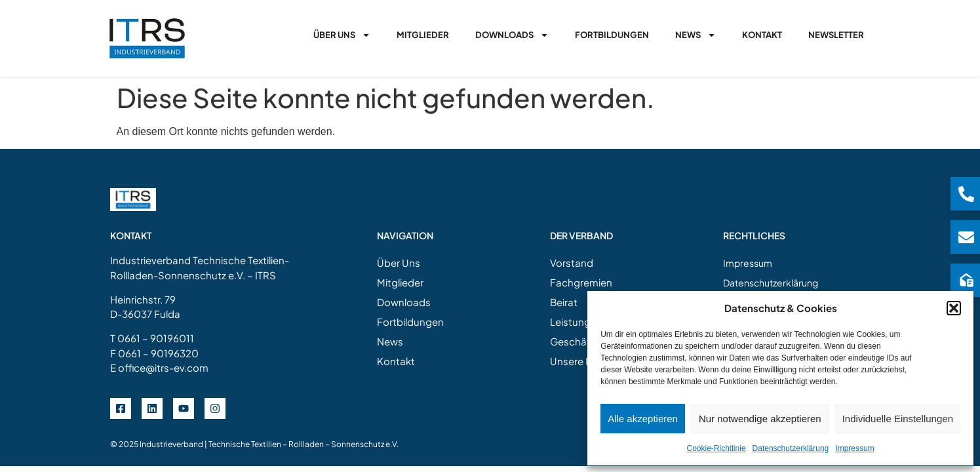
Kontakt (762, 35)
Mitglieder (423, 35)
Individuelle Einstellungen (898, 419)
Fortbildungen (612, 35)
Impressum (854, 448)
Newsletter (836, 35)
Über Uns (342, 35)
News (696, 35)
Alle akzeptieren (643, 419)
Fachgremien (581, 282)
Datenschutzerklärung (791, 448)
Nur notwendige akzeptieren (760, 419)
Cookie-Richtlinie (716, 448)
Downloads (512, 35)
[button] (954, 308)
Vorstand (572, 263)
